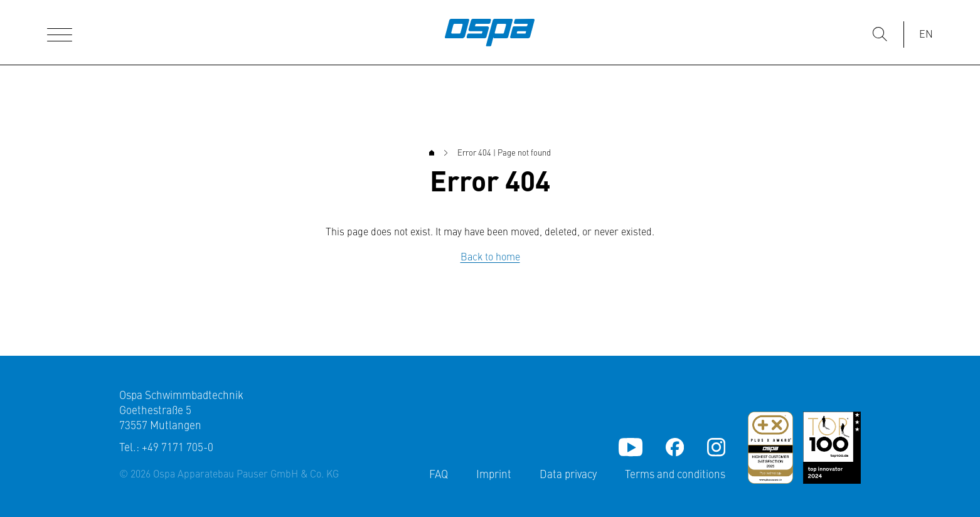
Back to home (490, 258)
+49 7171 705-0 (178, 448)
